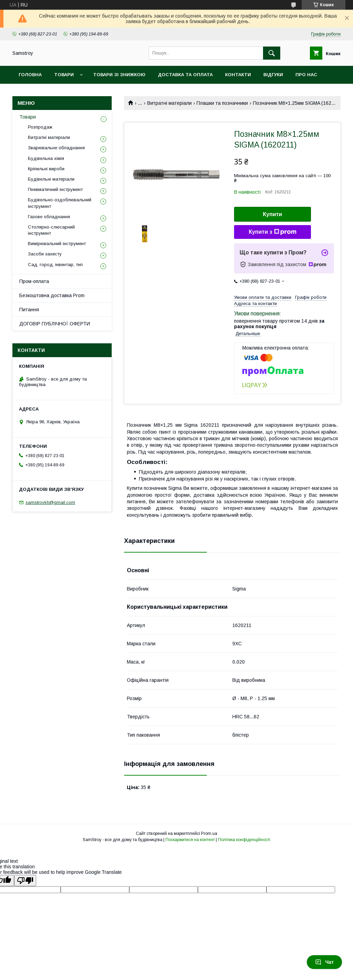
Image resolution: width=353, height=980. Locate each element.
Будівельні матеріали (51, 179)
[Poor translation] (25, 881)
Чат (324, 962)
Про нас (306, 75)
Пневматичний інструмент (55, 189)
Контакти (238, 75)
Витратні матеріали (169, 103)
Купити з (272, 232)
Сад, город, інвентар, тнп (55, 265)
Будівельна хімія (46, 158)
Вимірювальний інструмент (57, 244)
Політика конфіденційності (244, 840)
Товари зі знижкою (119, 75)
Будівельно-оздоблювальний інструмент (60, 203)
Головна (30, 75)
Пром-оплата (34, 281)
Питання (29, 310)
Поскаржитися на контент (190, 840)
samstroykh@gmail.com (50, 502)
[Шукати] (272, 53)
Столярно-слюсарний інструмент (51, 230)
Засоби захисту (45, 254)
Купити (273, 214)
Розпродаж (40, 127)
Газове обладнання (49, 217)
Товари (64, 75)
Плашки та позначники (222, 103)
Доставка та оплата (185, 75)
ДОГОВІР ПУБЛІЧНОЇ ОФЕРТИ (55, 324)
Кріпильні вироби (46, 169)
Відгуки (273, 75)
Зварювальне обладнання (56, 148)
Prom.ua (209, 833)
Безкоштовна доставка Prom (52, 295)
